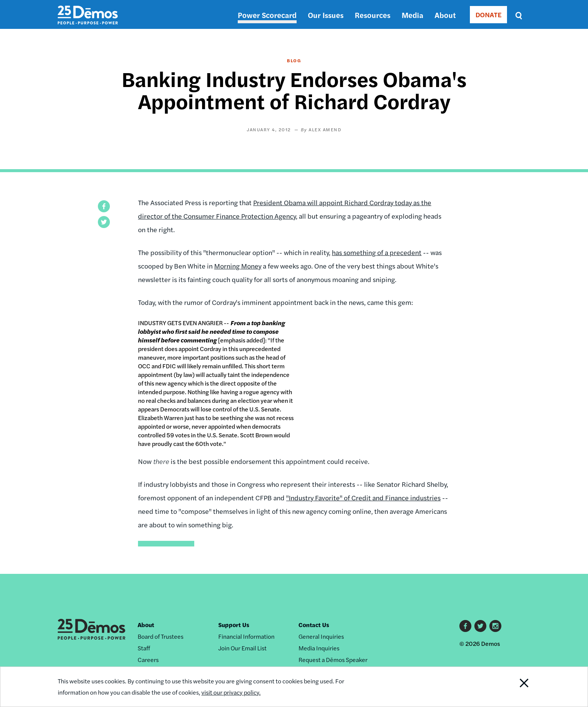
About (445, 15)
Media (412, 15)
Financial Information (246, 636)
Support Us (234, 625)
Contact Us (314, 625)
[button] (104, 206)
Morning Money (238, 266)
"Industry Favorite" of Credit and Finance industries (363, 498)
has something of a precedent (377, 252)
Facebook (465, 626)
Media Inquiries (319, 648)
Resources (373, 15)
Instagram (495, 626)
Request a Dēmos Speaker (333, 660)
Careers (148, 660)
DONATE (488, 14)
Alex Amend (325, 129)
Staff (144, 648)
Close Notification (515, 687)
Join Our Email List (242, 648)
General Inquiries (321, 636)
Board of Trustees (160, 636)
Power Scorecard (267, 15)
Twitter (480, 626)
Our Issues (326, 15)
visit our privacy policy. (231, 692)
